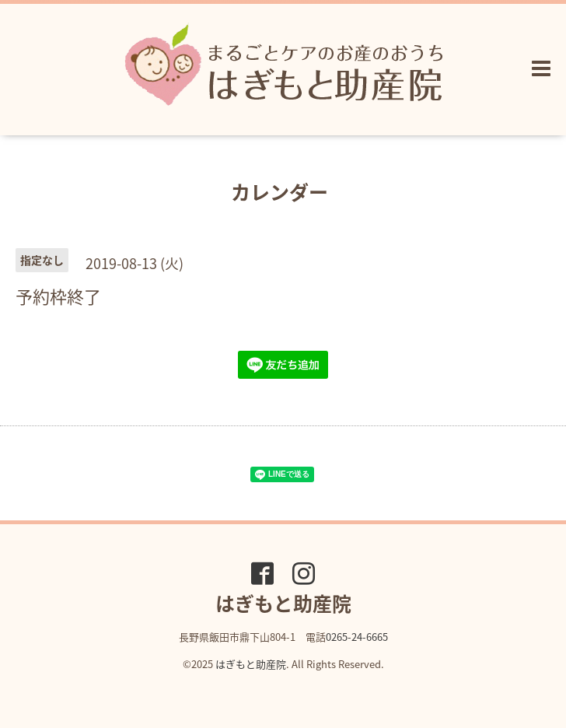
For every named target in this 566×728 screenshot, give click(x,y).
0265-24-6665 (357, 637)
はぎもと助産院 (251, 664)
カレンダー (280, 192)
